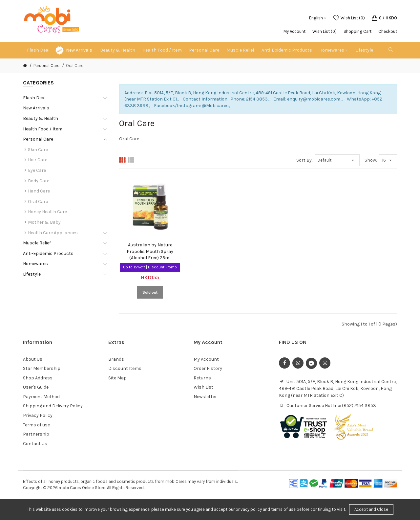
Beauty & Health (41, 118)
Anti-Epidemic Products (48, 253)
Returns (202, 378)
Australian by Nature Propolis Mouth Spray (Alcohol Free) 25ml (150, 251)
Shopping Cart (357, 31)
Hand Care (39, 191)
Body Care (39, 181)
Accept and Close (371, 509)
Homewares (35, 264)
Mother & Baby (44, 222)
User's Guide (36, 387)
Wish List (203, 387)
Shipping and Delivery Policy (53, 406)
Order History (208, 368)
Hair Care (38, 160)
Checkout (388, 31)
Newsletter (205, 397)
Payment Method (41, 397)
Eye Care (37, 170)
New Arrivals (79, 50)
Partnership (36, 434)
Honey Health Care (47, 212)
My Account (294, 31)
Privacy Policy (38, 415)
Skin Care (38, 150)
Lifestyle (32, 274)
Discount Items (125, 368)
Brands (116, 359)
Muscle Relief (37, 243)
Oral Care (75, 66)
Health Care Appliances (53, 233)
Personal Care (46, 66)
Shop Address (38, 378)
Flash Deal (34, 98)
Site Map (117, 378)
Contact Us (35, 444)
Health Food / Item (43, 129)
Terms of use (36, 425)
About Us (33, 359)
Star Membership (42, 368)
